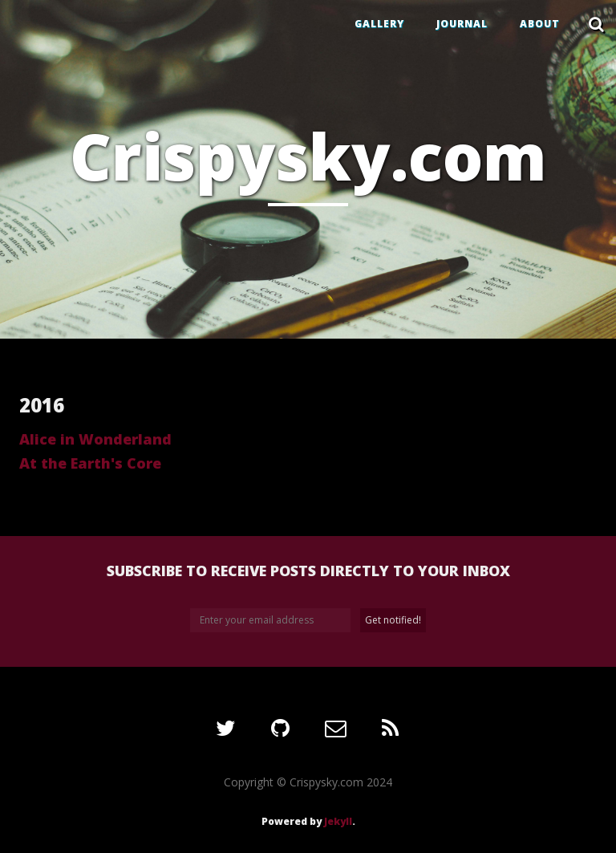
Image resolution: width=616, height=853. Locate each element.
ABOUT (540, 24)
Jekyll (338, 821)
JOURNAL (462, 24)
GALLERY (379, 24)
